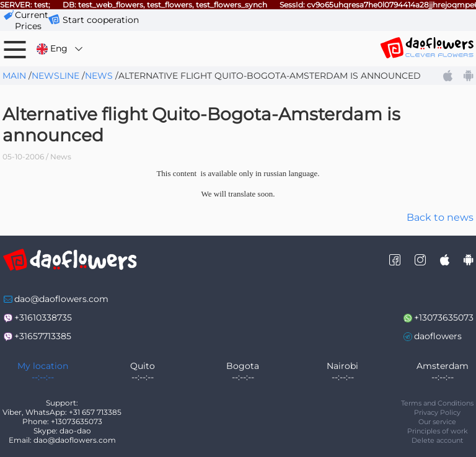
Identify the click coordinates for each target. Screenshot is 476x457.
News (99, 76)
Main (14, 76)
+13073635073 (444, 317)
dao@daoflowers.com (61, 299)
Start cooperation (101, 20)
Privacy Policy (437, 412)
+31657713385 (43, 336)
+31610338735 (43, 317)
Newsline (55, 76)
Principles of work (438, 431)
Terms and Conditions (437, 403)
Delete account (437, 440)
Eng (60, 49)
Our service (437, 422)
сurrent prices (32, 20)
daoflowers (438, 336)
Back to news (440, 217)
